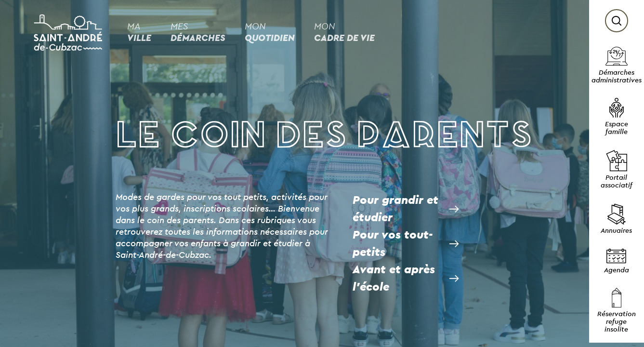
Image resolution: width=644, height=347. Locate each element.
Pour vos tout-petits (393, 244)
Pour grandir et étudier (395, 209)
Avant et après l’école (394, 279)
